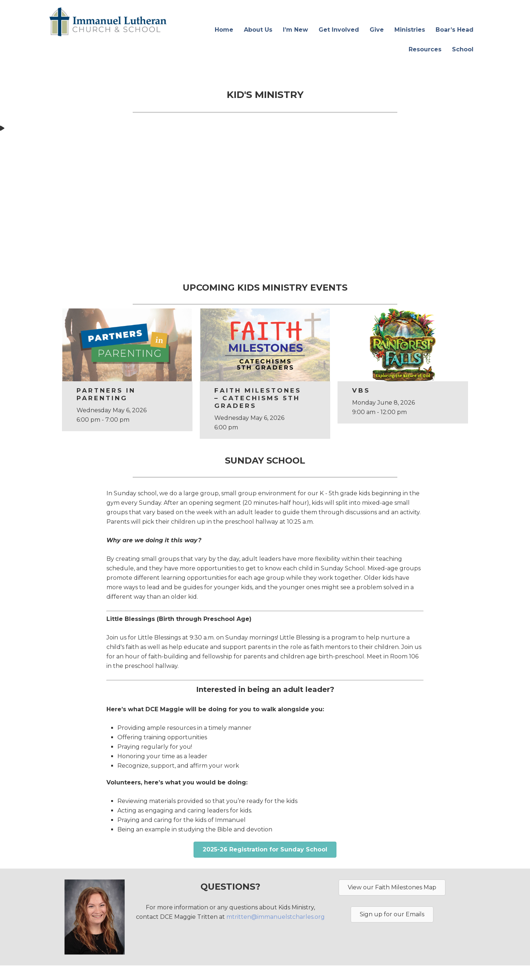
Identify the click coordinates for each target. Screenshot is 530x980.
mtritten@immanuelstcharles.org (276, 917)
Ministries (410, 30)
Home (224, 30)
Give (377, 30)
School (463, 49)
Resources (425, 49)
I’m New (295, 30)
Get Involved (339, 30)
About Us (258, 30)
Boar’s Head (455, 30)
